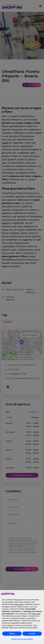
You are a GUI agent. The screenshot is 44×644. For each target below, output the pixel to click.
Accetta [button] (32, 634)
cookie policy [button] (36, 614)
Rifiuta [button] (12, 634)
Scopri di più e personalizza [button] (22, 639)
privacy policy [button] (19, 604)
